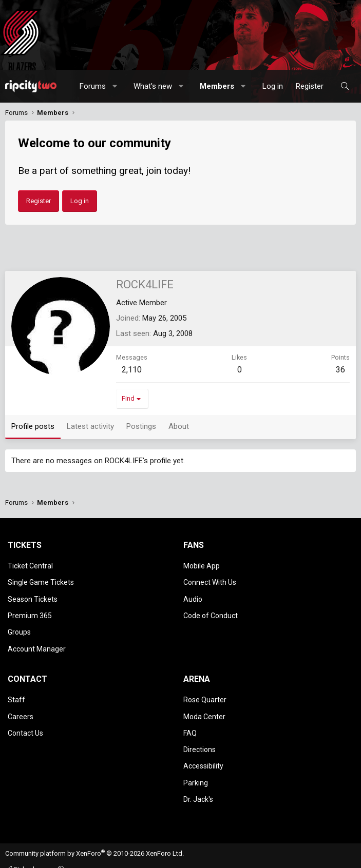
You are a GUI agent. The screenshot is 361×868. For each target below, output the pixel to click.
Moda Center (204, 703)
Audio (193, 595)
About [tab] (179, 426)
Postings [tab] (141, 426)
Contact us (21, 857)
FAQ (190, 718)
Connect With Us (210, 580)
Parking (196, 762)
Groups (19, 624)
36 (340, 370)
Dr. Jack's (198, 777)
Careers (21, 703)
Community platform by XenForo (94, 831)
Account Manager (37, 639)
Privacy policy (115, 857)
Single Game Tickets (41, 580)
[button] (115, 86)
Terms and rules (66, 857)
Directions (199, 733)
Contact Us (25, 718)
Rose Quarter (205, 688)
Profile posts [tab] (33, 426)
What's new (153, 86)
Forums (93, 86)
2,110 (132, 370)
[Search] (345, 86)
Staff (16, 688)
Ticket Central (30, 565)
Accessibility (203, 747)
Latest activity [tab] (90, 426)
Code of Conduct (211, 609)
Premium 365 (30, 609)
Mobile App (202, 565)
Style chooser (30, 846)
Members (217, 86)
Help (147, 857)
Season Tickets (33, 595)
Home (168, 857)
